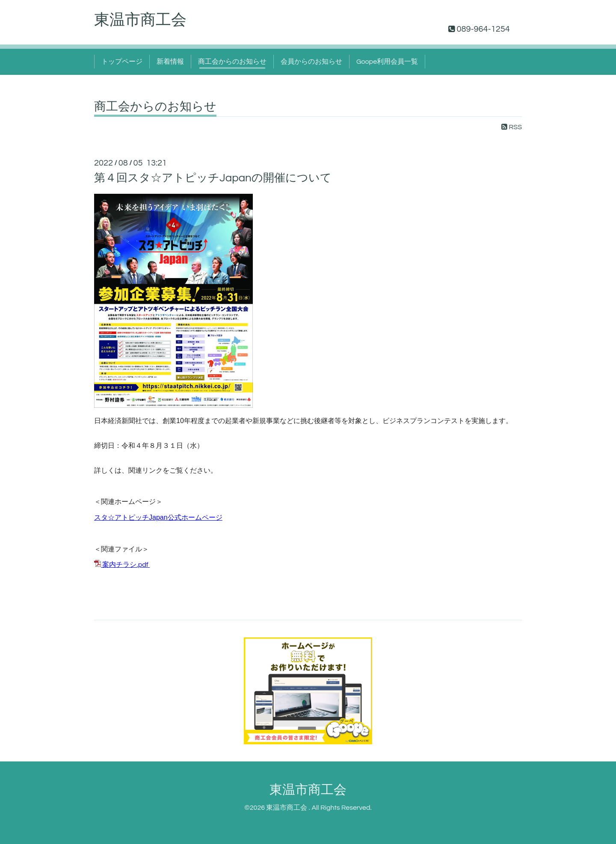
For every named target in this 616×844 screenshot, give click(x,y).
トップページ (122, 62)
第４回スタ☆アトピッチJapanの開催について (213, 178)
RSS (512, 127)
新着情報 (170, 62)
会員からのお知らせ (311, 62)
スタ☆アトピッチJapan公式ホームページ (158, 517)
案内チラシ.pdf (125, 565)
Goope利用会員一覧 (387, 62)
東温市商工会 (140, 20)
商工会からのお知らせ (232, 62)
